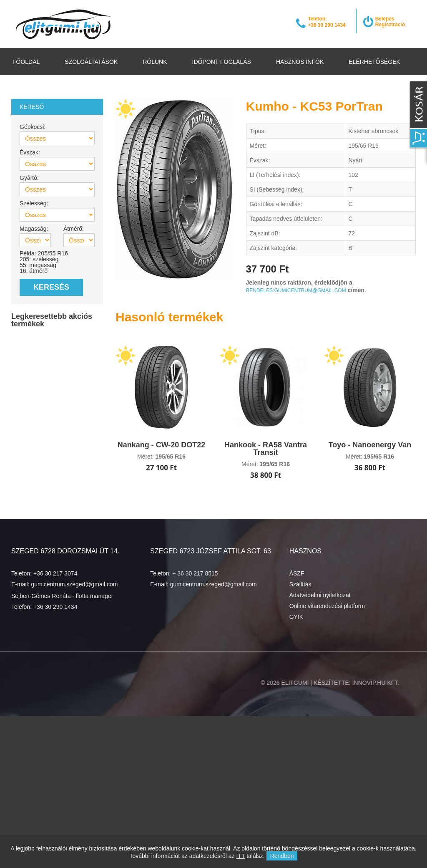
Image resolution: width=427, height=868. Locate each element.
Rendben (282, 856)
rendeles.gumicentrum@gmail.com (296, 290)
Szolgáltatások (91, 62)
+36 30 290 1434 (55, 607)
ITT (241, 856)
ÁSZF (297, 573)
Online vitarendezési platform (327, 606)
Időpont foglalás (222, 62)
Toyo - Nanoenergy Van (370, 445)
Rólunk (155, 62)
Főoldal (26, 62)
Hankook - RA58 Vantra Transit (266, 449)
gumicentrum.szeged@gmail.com (74, 584)
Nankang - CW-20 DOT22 (162, 445)
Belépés (385, 19)
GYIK (296, 617)
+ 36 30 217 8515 (195, 573)
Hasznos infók (300, 62)
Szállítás (300, 584)
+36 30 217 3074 (55, 573)
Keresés (51, 287)
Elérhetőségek (374, 62)
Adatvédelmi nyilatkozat (320, 595)
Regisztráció (390, 25)
